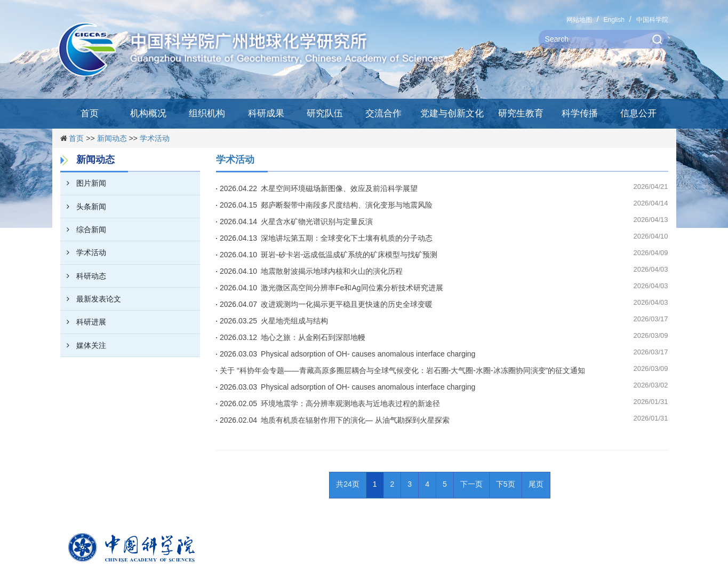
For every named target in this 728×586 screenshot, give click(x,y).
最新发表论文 (91, 299)
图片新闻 (83, 183)
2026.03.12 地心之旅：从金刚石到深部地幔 (293, 337)
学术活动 (155, 138)
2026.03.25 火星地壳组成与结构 (274, 321)
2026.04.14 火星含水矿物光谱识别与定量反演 (296, 221)
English (614, 20)
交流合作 (383, 113)
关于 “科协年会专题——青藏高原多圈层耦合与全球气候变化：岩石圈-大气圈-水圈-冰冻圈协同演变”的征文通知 (402, 370)
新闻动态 (112, 138)
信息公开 (638, 113)
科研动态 (83, 276)
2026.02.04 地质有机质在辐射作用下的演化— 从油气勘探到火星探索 (335, 420)
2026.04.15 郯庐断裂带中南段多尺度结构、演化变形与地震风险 (326, 205)
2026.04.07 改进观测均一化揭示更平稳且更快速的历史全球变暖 (326, 304)
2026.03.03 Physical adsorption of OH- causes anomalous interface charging (347, 354)
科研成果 (266, 113)
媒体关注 (83, 345)
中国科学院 (652, 20)
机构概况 (148, 113)
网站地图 (579, 20)
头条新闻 (83, 207)
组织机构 (207, 113)
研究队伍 (325, 113)
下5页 (506, 484)
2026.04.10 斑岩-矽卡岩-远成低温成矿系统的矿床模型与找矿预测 (329, 255)
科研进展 (83, 322)
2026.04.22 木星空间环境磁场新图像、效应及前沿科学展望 (319, 188)
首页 (90, 113)
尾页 (536, 484)
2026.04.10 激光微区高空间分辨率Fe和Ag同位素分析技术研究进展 (331, 288)
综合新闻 (83, 229)
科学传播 (580, 113)
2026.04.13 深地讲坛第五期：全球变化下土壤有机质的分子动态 (326, 238)
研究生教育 (521, 113)
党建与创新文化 (452, 113)
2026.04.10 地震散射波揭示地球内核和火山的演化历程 (311, 271)
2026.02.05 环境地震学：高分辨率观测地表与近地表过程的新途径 (330, 403)
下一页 (471, 484)
